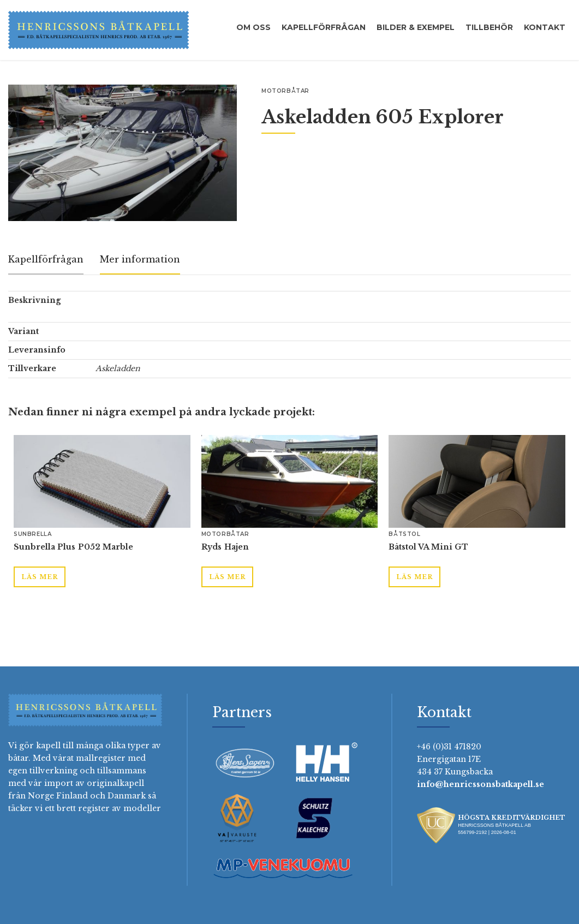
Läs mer (40, 577)
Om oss (253, 27)
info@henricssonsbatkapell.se (480, 784)
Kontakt (545, 27)
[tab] (46, 260)
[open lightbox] (123, 153)
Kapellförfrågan (324, 27)
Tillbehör (489, 27)
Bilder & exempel (416, 27)
